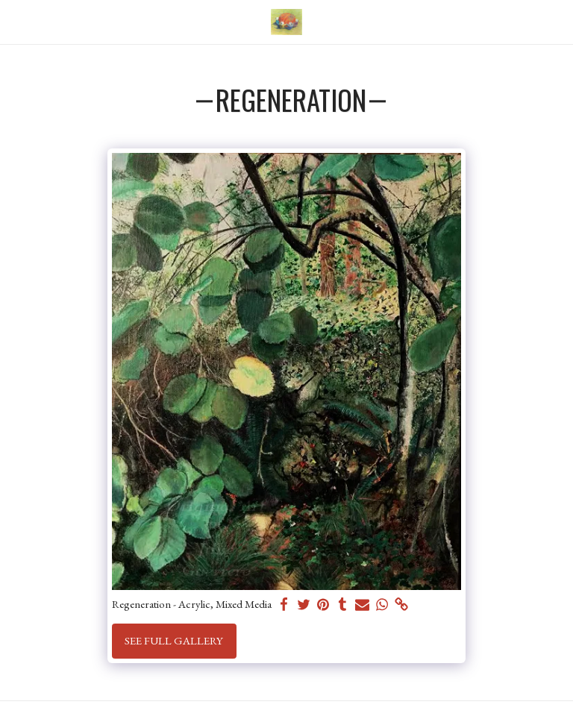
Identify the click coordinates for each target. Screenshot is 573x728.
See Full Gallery (174, 640)
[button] (16, 22)
